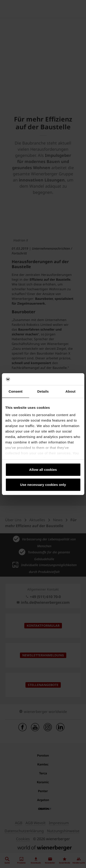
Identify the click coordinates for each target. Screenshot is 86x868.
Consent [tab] (15, 391)
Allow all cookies (43, 470)
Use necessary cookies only (43, 485)
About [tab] (70, 391)
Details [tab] (43, 391)
